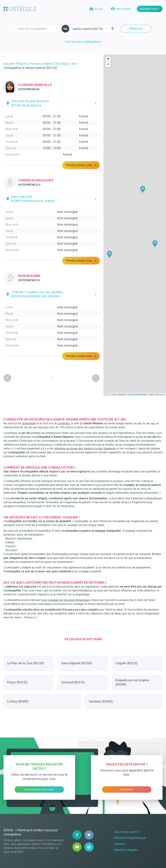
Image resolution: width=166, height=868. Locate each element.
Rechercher (136, 29)
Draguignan (29, 423)
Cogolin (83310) (127, 663)
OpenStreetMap (135, 394)
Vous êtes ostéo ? (127, 832)
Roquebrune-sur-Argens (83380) (132, 682)
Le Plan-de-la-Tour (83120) (26, 663)
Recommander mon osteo (39, 789)
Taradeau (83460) (101, 701)
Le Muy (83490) (18, 701)
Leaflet (113, 394)
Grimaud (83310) (73, 682)
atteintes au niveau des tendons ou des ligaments (85, 448)
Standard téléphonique (130, 838)
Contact (120, 844)
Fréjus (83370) (17, 682)
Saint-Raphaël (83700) (77, 663)
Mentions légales (126, 850)
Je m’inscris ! (127, 789)
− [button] (108, 65)
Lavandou (64, 423)
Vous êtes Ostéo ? (150, 9)
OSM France (160, 394)
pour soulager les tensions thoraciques (66, 600)
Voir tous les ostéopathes (83, 42)
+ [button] (108, 59)
